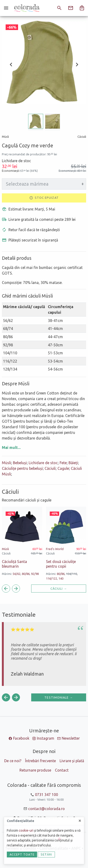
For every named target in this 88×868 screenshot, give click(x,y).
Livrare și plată (72, 761)
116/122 (52, 578)
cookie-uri (26, 830)
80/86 (26, 574)
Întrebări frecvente (40, 761)
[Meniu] (6, 8)
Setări (46, 854)
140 (61, 578)
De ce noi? (13, 761)
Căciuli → (59, 589)
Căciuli (50, 468)
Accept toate (22, 854)
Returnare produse (35, 770)
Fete (63, 463)
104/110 (71, 574)
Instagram (46, 738)
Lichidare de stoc (43, 463)
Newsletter (71, 738)
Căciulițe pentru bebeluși (22, 468)
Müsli (6, 463)
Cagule (63, 468)
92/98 (35, 574)
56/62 (17, 574)
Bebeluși (20, 463)
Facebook (21, 738)
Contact (62, 770)
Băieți (73, 463)
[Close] (80, 821)
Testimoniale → (59, 697)
